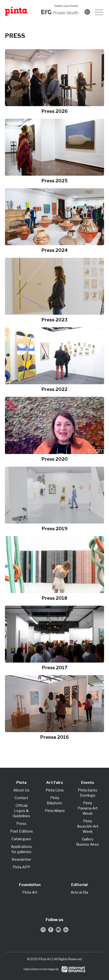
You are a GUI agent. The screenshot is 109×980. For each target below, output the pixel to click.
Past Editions (22, 831)
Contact (21, 798)
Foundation (30, 885)
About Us (21, 790)
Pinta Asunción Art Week (88, 826)
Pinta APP (22, 867)
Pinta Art (30, 892)
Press (21, 824)
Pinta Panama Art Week (88, 808)
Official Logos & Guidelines (21, 811)
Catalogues (21, 839)
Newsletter (21, 860)
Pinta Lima (55, 790)
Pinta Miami (55, 811)
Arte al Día (79, 892)
